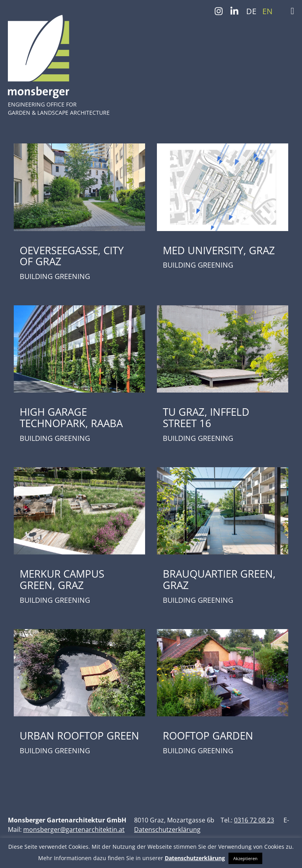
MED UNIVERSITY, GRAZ (219, 250)
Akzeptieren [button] (245, 858)
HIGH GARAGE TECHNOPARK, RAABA (71, 417)
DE (251, 11)
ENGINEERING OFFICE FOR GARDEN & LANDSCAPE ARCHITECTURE (59, 108)
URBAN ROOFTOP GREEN (79, 736)
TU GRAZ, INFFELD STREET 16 (206, 417)
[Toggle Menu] (292, 11)
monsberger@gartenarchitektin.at (74, 829)
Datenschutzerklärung (167, 829)
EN (267, 11)
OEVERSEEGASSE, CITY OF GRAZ (72, 256)
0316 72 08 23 (254, 820)
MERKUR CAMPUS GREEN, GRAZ (62, 579)
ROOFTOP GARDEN (208, 736)
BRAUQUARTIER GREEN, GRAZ (219, 579)
